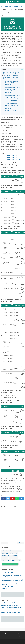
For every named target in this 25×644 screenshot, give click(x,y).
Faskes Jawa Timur (16, 561)
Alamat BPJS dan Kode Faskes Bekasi (9, 603)
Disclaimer (20, 634)
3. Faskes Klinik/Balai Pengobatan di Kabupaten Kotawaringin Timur (11, 91)
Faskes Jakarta (14, 556)
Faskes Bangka (18, 551)
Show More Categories (10, 564)
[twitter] (8, 499)
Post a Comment (11, 15)
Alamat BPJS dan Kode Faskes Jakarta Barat (10, 612)
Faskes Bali (11, 551)
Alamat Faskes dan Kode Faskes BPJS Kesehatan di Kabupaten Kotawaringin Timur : (11, 77)
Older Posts (21, 543)
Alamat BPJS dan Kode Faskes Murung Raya (13, 156)
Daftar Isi (4, 69)
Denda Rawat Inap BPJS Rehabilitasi (10, 573)
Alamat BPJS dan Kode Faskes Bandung (9, 605)
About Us (9, 634)
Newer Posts (4, 543)
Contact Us (14, 634)
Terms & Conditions (9, 636)
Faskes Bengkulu (13, 553)
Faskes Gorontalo (5, 556)
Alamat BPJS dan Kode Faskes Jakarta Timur (11, 610)
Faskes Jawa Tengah (6, 561)
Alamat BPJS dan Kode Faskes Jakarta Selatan (11, 608)
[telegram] (22, 499)
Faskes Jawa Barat (13, 558)
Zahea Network (15, 642)
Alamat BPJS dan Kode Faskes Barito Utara (12, 158)
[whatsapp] (17, 499)
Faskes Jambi (5, 558)
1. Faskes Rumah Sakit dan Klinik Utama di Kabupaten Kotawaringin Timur (11, 83)
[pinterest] (12, 499)
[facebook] (3, 499)
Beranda (4, 634)
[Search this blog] (23, 2)
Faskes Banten (5, 553)
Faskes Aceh (4, 551)
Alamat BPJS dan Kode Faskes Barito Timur (13, 160)
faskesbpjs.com (16, 641)
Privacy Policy (17, 636)
